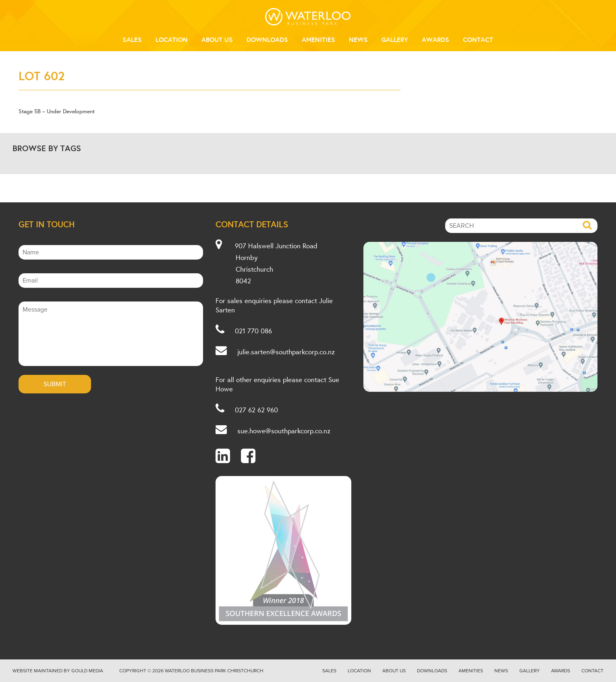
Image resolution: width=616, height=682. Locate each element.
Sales (132, 40)
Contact (478, 40)
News (358, 40)
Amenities (318, 40)
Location (172, 40)
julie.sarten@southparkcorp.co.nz (286, 352)
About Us (217, 40)
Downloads (267, 40)
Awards (436, 40)
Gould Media (87, 671)
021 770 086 (253, 331)
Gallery (395, 40)
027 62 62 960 (256, 410)
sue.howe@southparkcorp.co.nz (284, 431)
